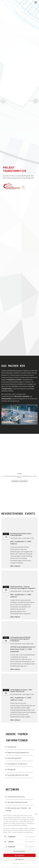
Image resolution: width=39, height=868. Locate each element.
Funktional (12, 837)
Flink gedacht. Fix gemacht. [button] (17, 764)
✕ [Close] (36, 814)
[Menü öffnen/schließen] (36, 2)
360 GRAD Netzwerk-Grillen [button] (18, 802)
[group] (19, 747)
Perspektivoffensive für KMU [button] (18, 775)
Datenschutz (16, 864)
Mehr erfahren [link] (15, 566)
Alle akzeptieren (19, 855)
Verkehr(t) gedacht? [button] (14, 758)
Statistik (11, 842)
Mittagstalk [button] (11, 769)
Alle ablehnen (19, 859)
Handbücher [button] (12, 747)
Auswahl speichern (19, 851)
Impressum (23, 864)
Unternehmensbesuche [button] (16, 797)
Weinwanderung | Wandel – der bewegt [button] (18, 809)
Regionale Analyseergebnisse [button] (18, 752)
